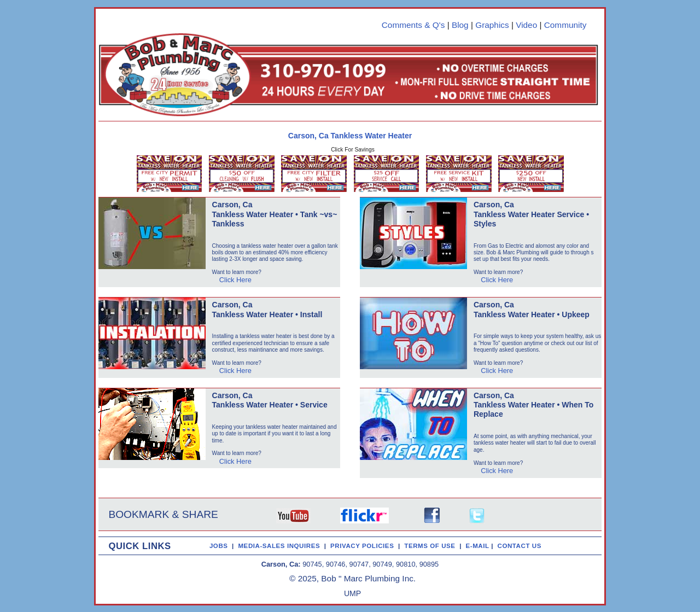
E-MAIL (479, 546)
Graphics (492, 25)
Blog (460, 25)
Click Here (235, 280)
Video (526, 25)
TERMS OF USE (432, 546)
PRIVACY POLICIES (364, 546)
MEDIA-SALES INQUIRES (281, 546)
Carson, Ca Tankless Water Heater (350, 136)
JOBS (219, 546)
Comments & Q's (413, 25)
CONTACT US (522, 546)
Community (565, 25)
